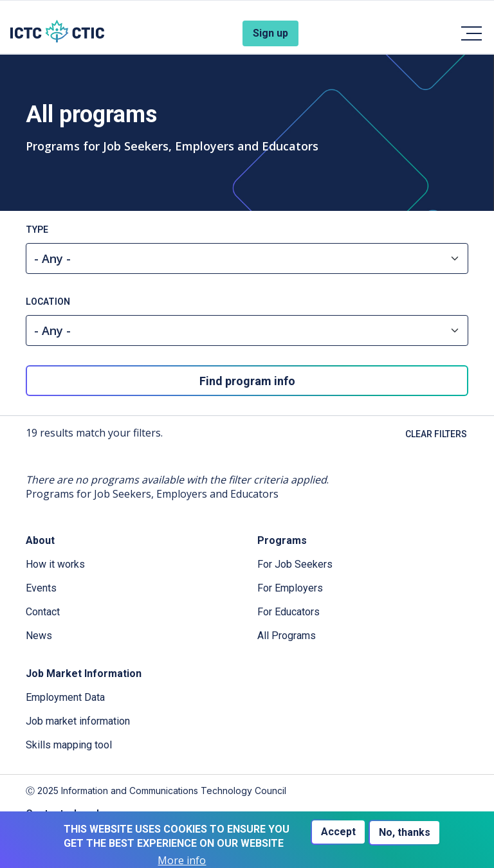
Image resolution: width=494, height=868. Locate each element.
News (39, 636)
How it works (55, 564)
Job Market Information (84, 674)
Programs (282, 540)
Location (48, 302)
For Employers (290, 588)
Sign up (270, 33)
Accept (338, 832)
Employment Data (65, 697)
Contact (43, 612)
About (40, 540)
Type (37, 230)
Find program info (247, 381)
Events (41, 588)
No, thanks (405, 832)
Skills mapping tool (69, 745)
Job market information (78, 721)
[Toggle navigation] (471, 33)
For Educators (288, 612)
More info (182, 861)
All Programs (287, 636)
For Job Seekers (295, 564)
